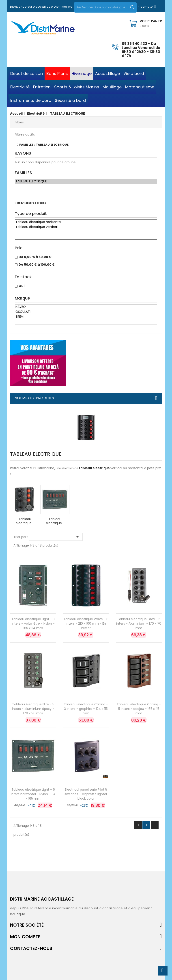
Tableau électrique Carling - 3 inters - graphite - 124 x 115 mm (86, 709)
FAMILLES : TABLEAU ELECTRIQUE (44, 145)
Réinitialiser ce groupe (31, 203)
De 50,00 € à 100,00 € (37, 265)
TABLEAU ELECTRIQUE (86, 182)
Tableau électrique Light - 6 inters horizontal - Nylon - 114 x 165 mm (33, 794)
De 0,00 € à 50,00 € (35, 257)
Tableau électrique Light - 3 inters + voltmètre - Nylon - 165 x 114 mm (33, 623)
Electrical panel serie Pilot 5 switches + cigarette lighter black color (86, 794)
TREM (86, 317)
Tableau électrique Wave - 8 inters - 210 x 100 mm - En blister (86, 623)
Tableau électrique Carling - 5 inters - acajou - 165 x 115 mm (139, 709)
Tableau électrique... (25, 521)
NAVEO (86, 307)
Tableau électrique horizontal (86, 222)
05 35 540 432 (134, 44)
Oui (21, 286)
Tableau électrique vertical (86, 227)
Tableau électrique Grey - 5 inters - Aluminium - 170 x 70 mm (139, 623)
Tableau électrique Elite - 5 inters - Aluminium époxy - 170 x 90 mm (33, 709)
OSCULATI (86, 312)
